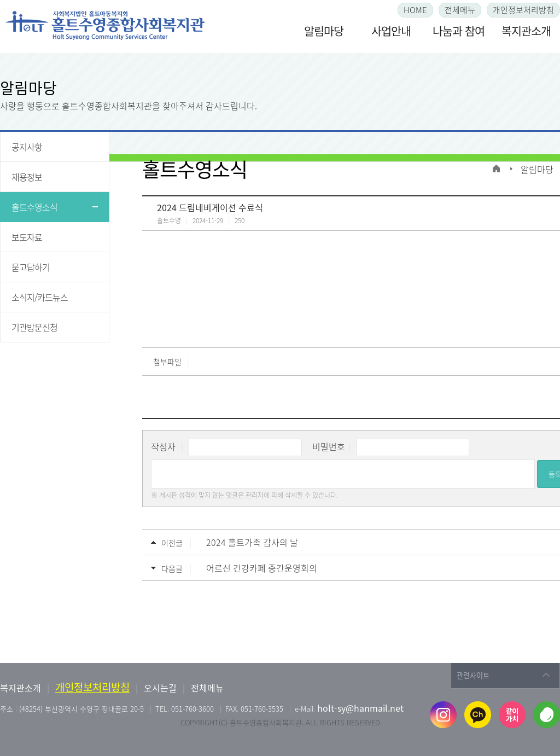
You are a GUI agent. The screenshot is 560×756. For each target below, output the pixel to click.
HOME (415, 10)
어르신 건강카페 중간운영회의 (262, 568)
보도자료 (27, 237)
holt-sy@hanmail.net (360, 708)
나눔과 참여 (459, 31)
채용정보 (27, 177)
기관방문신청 (34, 327)
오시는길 (160, 688)
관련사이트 (473, 675)
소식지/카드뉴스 (40, 297)
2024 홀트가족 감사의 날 (252, 542)
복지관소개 (526, 31)
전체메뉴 (460, 10)
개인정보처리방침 (523, 10)
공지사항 (27, 147)
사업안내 (391, 31)
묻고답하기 (31, 267)
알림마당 (324, 31)
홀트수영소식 (34, 207)
